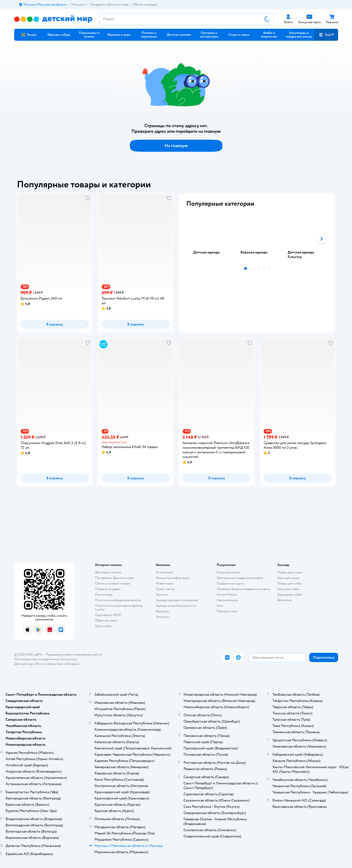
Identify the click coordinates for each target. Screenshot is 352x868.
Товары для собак (290, 583)
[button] (326, 35)
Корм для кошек (289, 578)
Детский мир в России (30, 664)
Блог (220, 606)
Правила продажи (108, 589)
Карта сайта (103, 626)
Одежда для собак (290, 595)
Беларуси (73, 664)
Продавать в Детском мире (114, 578)
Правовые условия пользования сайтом (74, 655)
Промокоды (104, 595)
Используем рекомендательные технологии (45, 659)
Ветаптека (284, 600)
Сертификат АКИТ (108, 615)
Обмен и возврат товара (112, 583)
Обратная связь (106, 620)
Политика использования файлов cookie (119, 608)
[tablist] (257, 239)
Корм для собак (288, 589)
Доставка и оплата (108, 572)
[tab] (210, 239)
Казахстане (55, 664)
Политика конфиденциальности (118, 600)
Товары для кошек (290, 572)
